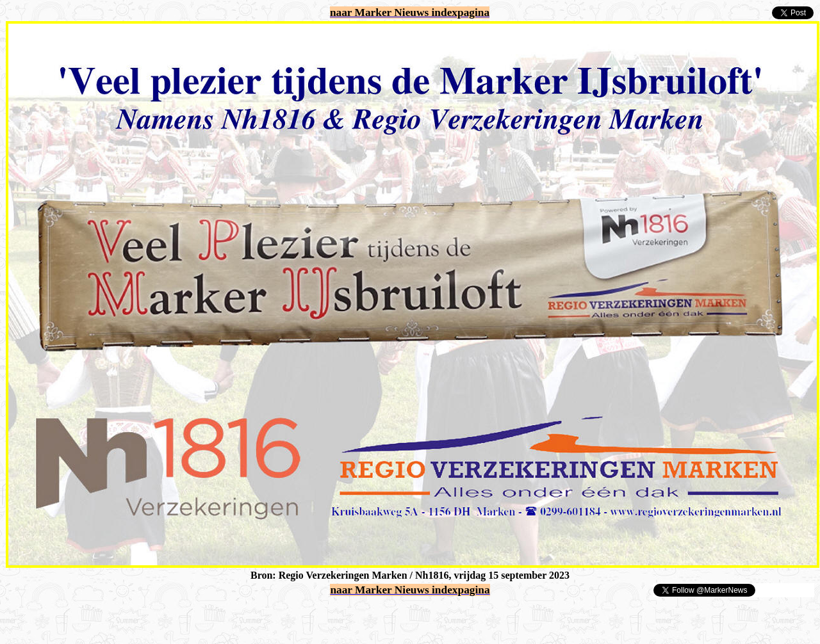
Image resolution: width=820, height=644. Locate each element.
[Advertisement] (155, 617)
